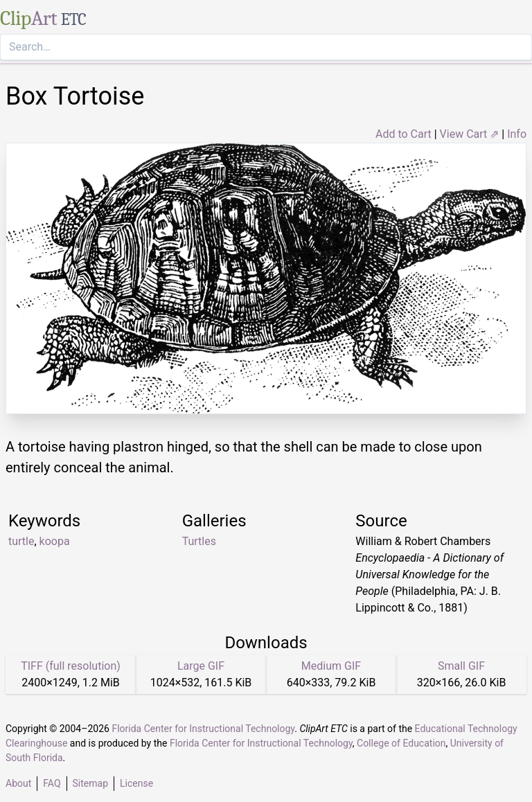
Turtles (199, 541)
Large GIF (201, 666)
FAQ (52, 783)
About (18, 783)
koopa (55, 541)
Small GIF (461, 666)
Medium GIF (331, 666)
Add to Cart (404, 134)
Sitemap (90, 783)
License (136, 783)
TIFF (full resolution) (71, 666)
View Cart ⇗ (470, 134)
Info (517, 134)
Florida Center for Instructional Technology (203, 729)
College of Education (401, 743)
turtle (21, 541)
